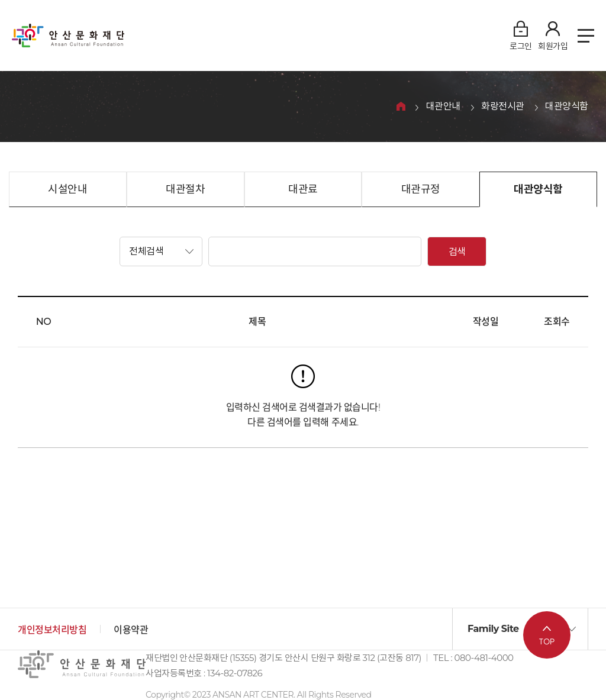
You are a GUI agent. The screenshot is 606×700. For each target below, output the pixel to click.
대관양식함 (567, 107)
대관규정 (421, 189)
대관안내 (443, 107)
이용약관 (131, 630)
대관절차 (185, 189)
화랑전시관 (503, 107)
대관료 (303, 189)
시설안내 (67, 189)
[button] (161, 251)
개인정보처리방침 (52, 630)
